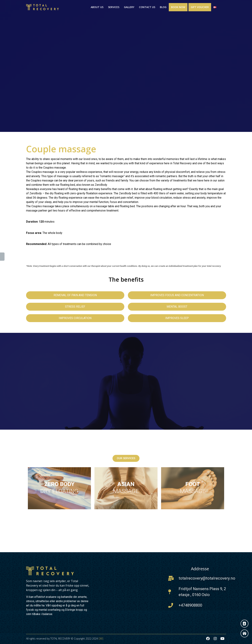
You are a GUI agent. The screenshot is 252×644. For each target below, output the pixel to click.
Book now (178, 7)
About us (97, 7)
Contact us (147, 7)
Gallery (129, 7)
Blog (163, 7)
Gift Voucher (200, 7)
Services (114, 7)
